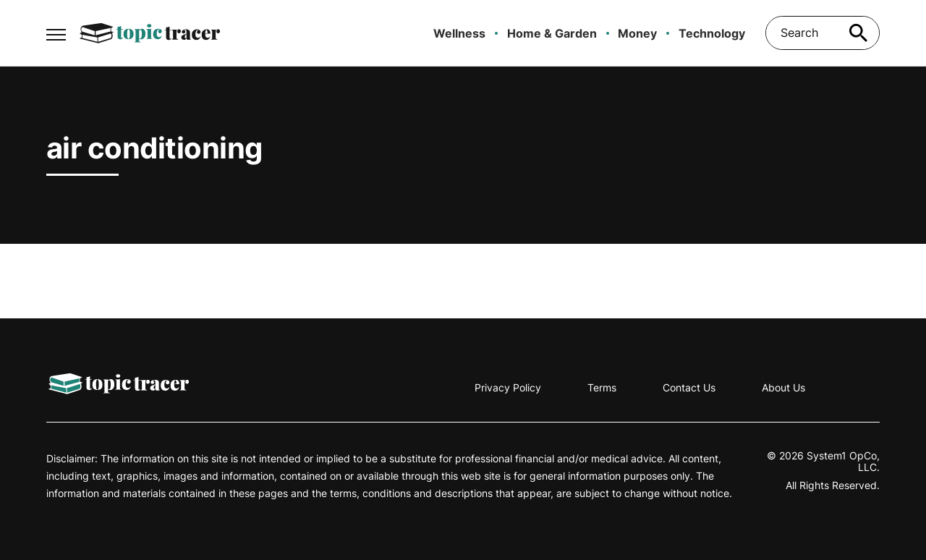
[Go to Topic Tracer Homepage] (150, 33)
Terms (602, 387)
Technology (712, 33)
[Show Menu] (56, 32)
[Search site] (858, 33)
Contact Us (689, 387)
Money (637, 33)
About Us (783, 387)
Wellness (459, 33)
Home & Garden (552, 33)
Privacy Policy (508, 387)
